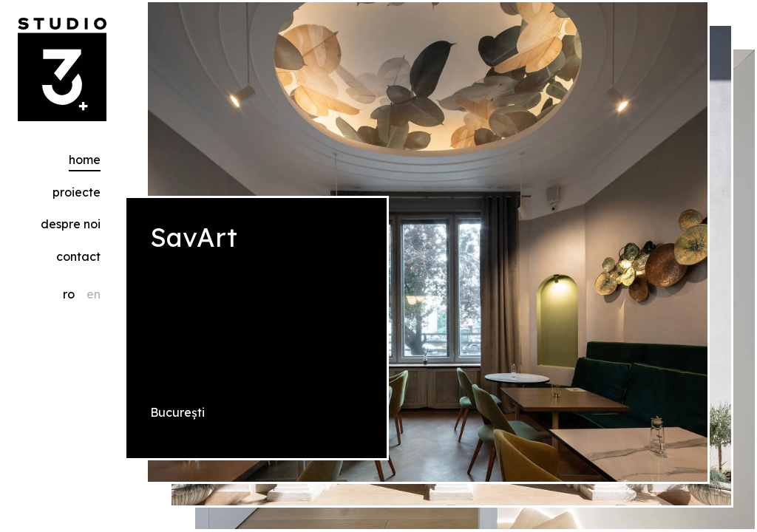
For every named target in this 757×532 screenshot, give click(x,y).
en (94, 294)
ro (69, 294)
